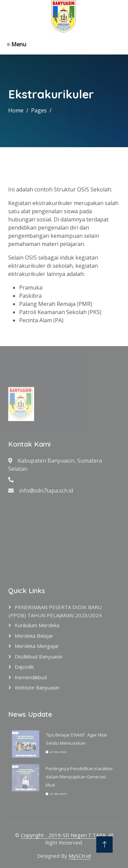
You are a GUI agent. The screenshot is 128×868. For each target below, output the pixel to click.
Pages (39, 110)
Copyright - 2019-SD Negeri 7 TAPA (63, 835)
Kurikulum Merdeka (37, 625)
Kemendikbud (31, 677)
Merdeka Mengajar (37, 646)
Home (16, 110)
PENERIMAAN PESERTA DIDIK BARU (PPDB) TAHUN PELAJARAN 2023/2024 (55, 611)
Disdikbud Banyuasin (39, 656)
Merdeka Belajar (34, 636)
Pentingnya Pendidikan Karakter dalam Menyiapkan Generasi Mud (79, 777)
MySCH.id (80, 856)
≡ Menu (17, 44)
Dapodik (24, 667)
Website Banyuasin (37, 687)
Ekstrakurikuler (74, 110)
